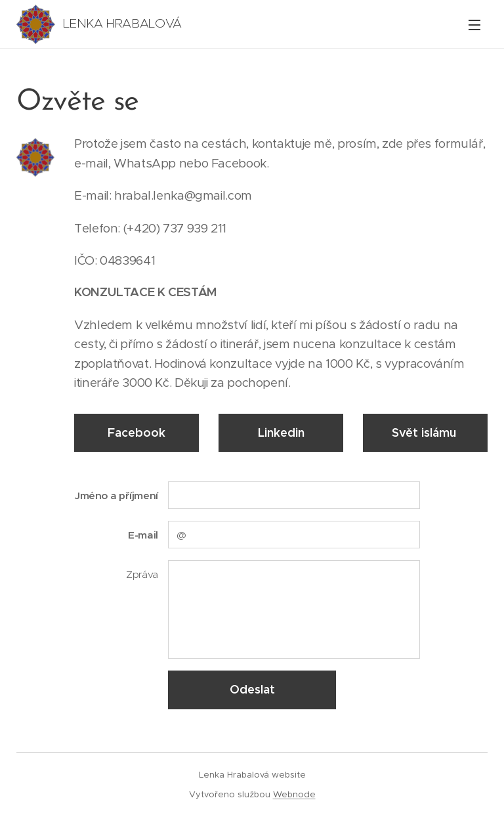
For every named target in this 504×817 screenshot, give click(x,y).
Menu (474, 25)
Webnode (294, 794)
